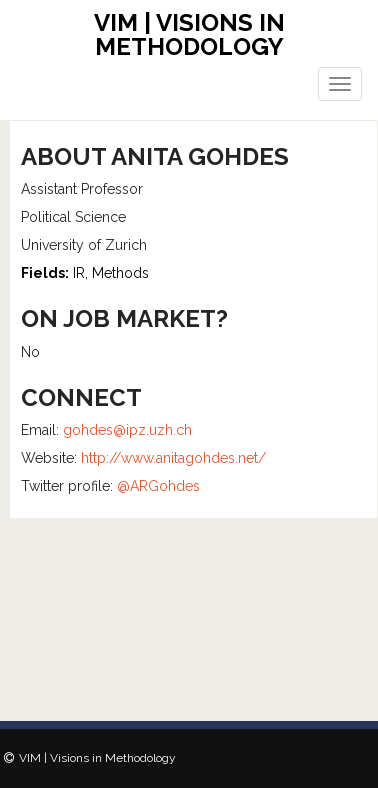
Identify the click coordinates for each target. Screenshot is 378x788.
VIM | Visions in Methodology (189, 34)
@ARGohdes (158, 486)
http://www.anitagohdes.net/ (173, 458)
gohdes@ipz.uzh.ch (127, 430)
